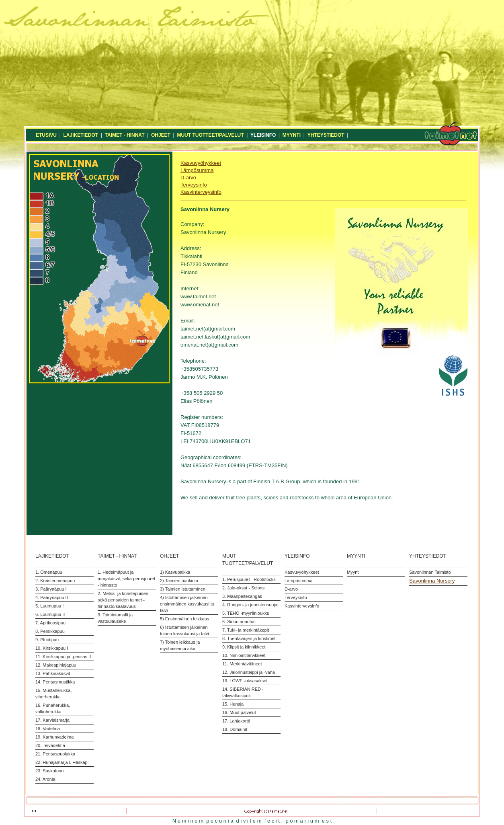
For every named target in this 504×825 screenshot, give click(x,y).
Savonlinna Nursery (432, 581)
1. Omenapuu (49, 572)
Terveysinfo (194, 185)
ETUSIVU (46, 135)
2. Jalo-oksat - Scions (243, 588)
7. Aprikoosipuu (50, 623)
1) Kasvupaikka (175, 572)
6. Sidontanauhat (239, 622)
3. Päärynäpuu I (51, 589)
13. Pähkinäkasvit (53, 673)
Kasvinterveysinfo (201, 192)
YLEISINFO (263, 135)
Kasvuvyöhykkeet (201, 163)
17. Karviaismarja (52, 720)
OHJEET (161, 135)
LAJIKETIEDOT (81, 135)
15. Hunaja (233, 704)
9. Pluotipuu (47, 640)
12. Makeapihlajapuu (56, 665)
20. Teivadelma (50, 745)
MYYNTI (292, 135)
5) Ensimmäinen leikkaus (184, 619)
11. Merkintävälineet (242, 664)
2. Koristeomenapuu (55, 581)
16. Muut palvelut (239, 712)
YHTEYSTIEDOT (326, 135)
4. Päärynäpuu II (52, 597)
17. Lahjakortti (236, 721)
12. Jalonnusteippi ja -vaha (249, 672)
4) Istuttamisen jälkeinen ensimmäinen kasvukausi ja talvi (187, 604)
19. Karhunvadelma (54, 737)
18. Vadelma (48, 729)
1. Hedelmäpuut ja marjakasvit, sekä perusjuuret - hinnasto (126, 579)
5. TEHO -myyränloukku (246, 613)
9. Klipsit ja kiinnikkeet (244, 647)
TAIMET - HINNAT (125, 135)
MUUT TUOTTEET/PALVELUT (210, 135)
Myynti (353, 572)
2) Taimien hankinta (179, 581)
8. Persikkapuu (50, 631)
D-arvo (188, 178)
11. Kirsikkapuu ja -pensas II (63, 657)
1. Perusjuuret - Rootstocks (249, 579)
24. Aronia (45, 779)
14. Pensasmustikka (55, 682)
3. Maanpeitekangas (242, 596)
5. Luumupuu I (49, 606)
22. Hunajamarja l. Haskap (61, 762)
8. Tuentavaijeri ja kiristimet (249, 638)
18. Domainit (235, 729)
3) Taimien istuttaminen (183, 589)
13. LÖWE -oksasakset (245, 681)
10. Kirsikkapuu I (52, 648)
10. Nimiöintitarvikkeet (244, 655)
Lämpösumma (197, 170)
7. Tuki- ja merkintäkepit (246, 630)
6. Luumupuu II (50, 614)
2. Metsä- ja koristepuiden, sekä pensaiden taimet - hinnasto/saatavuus (124, 600)
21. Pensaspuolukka (55, 754)
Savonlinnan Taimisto (430, 572)
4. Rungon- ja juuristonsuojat (250, 605)
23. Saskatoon (49, 771)
